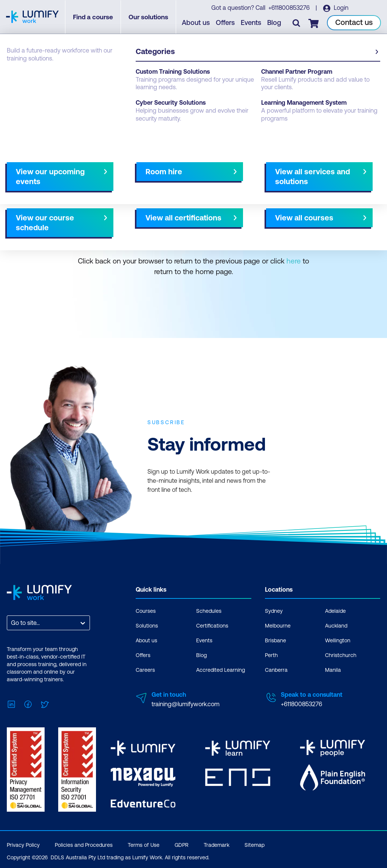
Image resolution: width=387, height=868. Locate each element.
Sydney (274, 610)
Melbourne (278, 625)
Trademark (217, 843)
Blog (275, 23)
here (294, 260)
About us (196, 23)
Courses (146, 610)
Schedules (209, 610)
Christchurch (341, 654)
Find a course (93, 17)
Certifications (212, 625)
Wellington (338, 640)
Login (341, 8)
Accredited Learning (221, 669)
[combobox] (12, 622)
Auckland (336, 625)
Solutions (147, 625)
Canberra (276, 669)
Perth (271, 654)
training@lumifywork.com (186, 703)
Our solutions (149, 17)
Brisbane (276, 640)
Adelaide (335, 610)
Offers (226, 23)
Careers (145, 669)
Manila (333, 669)
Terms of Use (144, 843)
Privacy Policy (23, 843)
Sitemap (255, 843)
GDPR (182, 843)
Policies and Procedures (84, 843)
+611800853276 (289, 8)
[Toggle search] (297, 23)
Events (251, 23)
